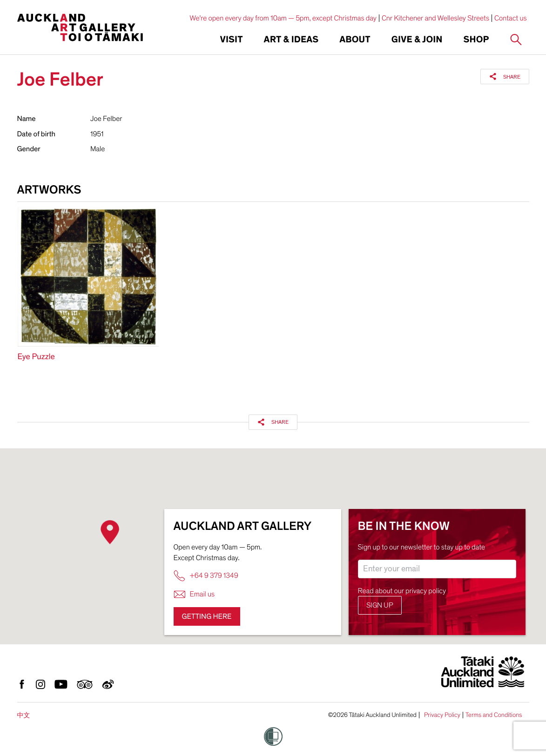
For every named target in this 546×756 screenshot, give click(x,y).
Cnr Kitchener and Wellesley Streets (435, 18)
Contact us (511, 18)
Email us (194, 594)
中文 (24, 715)
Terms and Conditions (494, 715)
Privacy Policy (442, 715)
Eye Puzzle (36, 357)
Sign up (380, 605)
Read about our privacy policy (402, 591)
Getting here (207, 616)
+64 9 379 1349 (206, 576)
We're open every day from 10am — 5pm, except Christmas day (283, 18)
